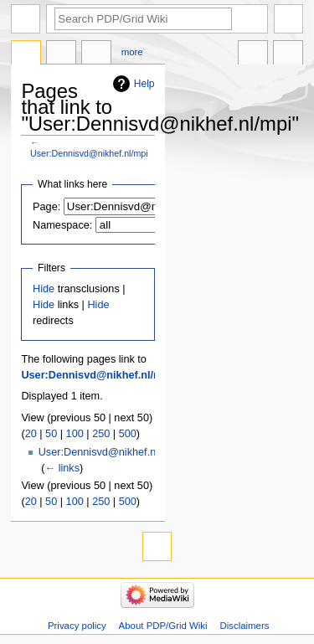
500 (128, 434)
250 (101, 434)
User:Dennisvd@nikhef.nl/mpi (89, 153)
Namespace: (62, 225)
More (132, 52)
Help (144, 84)
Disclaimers (244, 626)
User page (26, 54)
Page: (46, 207)
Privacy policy (77, 626)
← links (62, 468)
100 (75, 434)
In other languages (253, 54)
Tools (288, 54)
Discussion (61, 54)
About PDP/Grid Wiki (163, 626)
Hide (44, 289)
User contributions (96, 54)
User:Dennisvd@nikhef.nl (98, 452)
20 (31, 434)
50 (51, 434)
